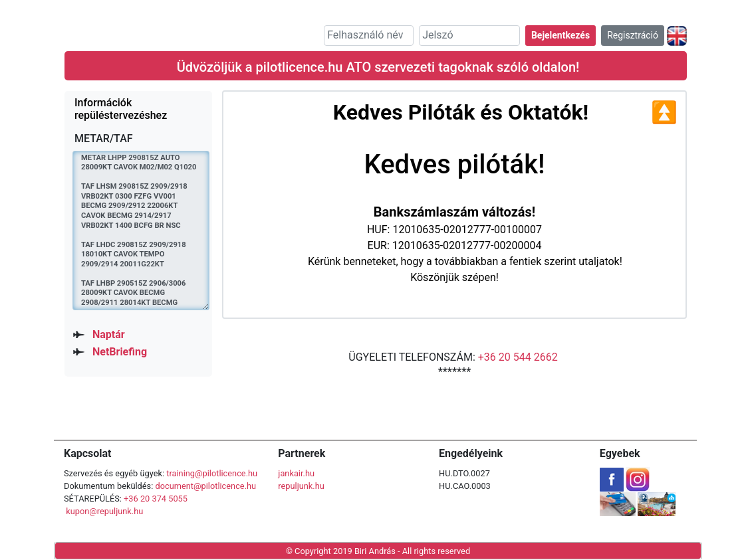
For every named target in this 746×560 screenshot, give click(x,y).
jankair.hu (296, 473)
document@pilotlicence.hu (205, 486)
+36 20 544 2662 (518, 357)
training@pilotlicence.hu (212, 473)
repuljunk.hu (301, 486)
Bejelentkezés (560, 35)
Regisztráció (633, 35)
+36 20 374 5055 (156, 499)
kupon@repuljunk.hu (104, 511)
